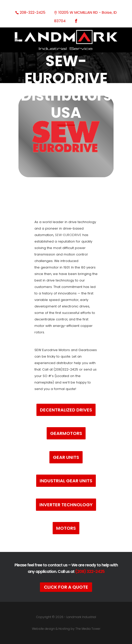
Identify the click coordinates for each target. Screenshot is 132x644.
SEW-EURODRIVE (69, 235)
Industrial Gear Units (66, 481)
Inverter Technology (66, 505)
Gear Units (66, 457)
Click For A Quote (66, 587)
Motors (66, 528)
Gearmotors (66, 433)
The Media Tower (88, 629)
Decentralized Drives (66, 410)
